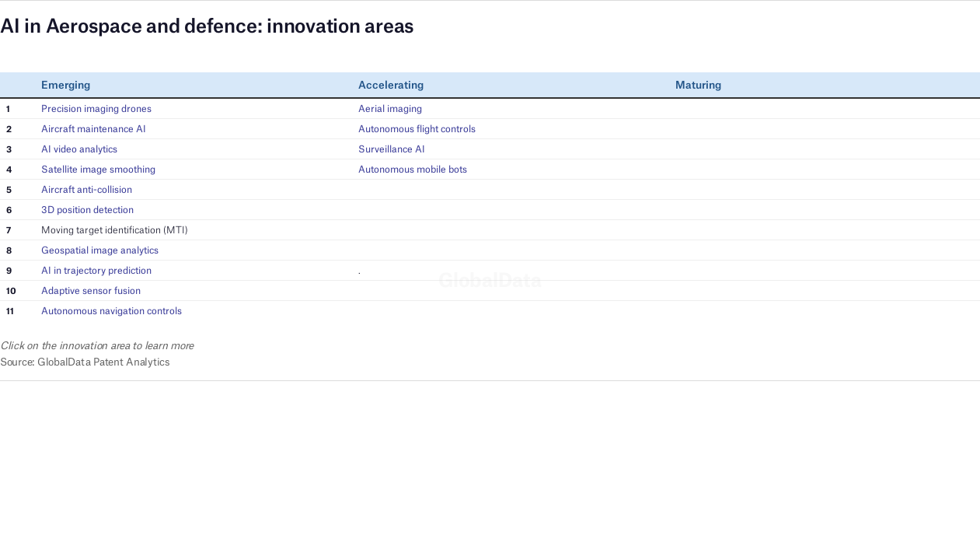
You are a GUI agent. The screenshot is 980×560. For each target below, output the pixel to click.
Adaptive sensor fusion (91, 290)
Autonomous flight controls (417, 129)
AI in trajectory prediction (96, 270)
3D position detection (87, 210)
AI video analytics (79, 149)
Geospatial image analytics (100, 250)
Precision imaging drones (96, 108)
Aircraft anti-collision (87, 189)
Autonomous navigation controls (112, 311)
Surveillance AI (392, 149)
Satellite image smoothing (98, 169)
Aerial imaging (390, 108)
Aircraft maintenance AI (94, 129)
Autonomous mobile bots (413, 169)
